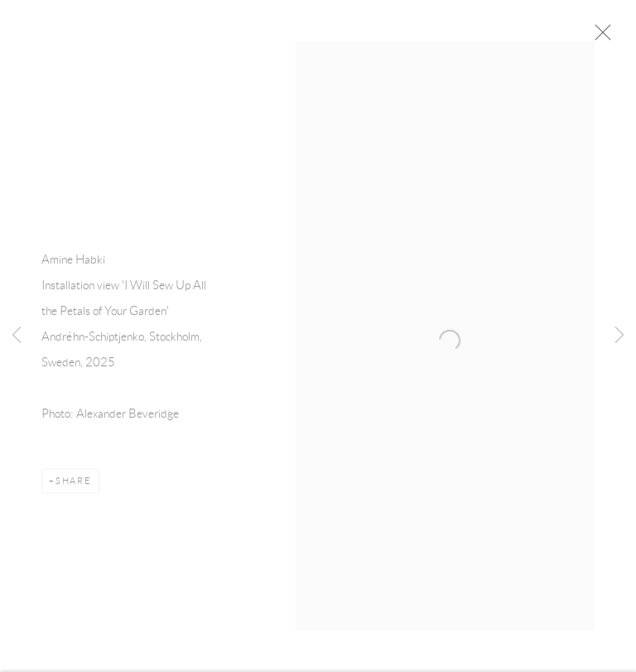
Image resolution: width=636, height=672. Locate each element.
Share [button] (74, 486)
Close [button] (615, 37)
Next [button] (619, 336)
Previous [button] (17, 336)
